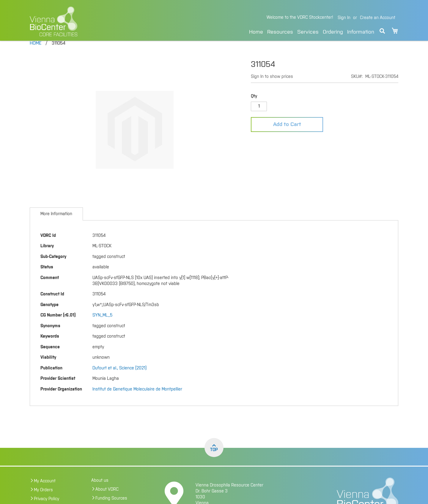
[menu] (312, 31)
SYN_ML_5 (102, 326)
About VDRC (107, 500)
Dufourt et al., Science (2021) (119, 379)
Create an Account (378, 18)
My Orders (43, 500)
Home (256, 32)
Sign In (344, 18)
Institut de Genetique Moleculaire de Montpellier (137, 400)
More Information (56, 224)
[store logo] (94, 21)
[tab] (56, 224)
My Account (45, 492)
